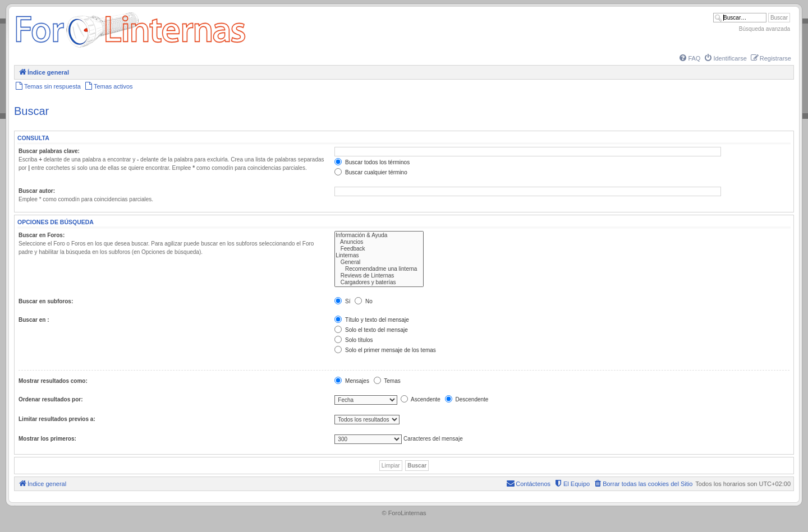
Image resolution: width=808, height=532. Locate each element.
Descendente (467, 399)
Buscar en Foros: (42, 235)
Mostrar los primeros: (47, 439)
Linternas (379, 256)
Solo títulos (353, 340)
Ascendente (421, 399)
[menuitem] (689, 58)
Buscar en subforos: (46, 301)
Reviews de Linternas (379, 276)
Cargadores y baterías (379, 283)
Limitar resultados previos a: (57, 419)
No (364, 301)
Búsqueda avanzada (765, 29)
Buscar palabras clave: (49, 151)
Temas (387, 381)
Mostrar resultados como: (53, 381)
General (379, 262)
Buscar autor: (37, 191)
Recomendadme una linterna (379, 269)
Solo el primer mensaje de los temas (385, 350)
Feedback (379, 249)
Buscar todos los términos (372, 162)
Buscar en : (34, 320)
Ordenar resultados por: (50, 399)
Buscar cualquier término (371, 172)
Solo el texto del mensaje (371, 330)
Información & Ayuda (379, 235)
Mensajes (352, 381)
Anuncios (379, 242)
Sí (342, 301)
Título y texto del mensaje (372, 320)
